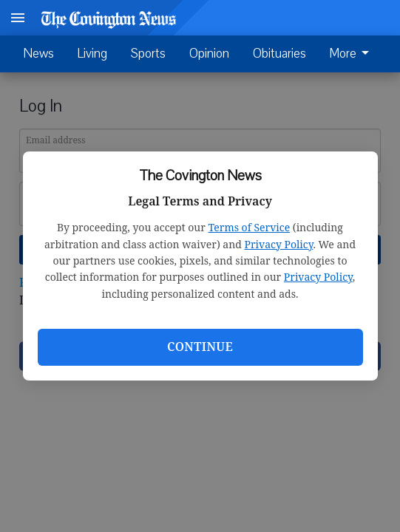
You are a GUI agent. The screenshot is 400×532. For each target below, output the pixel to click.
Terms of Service (249, 227)
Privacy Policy (279, 244)
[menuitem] (353, 54)
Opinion (209, 54)
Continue (200, 347)
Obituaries (279, 54)
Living (92, 54)
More (352, 54)
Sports (148, 54)
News (39, 54)
